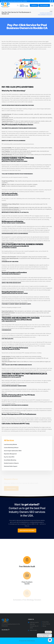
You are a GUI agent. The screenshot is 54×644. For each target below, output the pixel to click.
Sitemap (44, 626)
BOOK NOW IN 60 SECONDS (27, 530)
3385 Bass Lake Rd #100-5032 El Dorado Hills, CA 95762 (15, 1)
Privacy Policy (46, 622)
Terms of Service (46, 624)
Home (51, 11)
